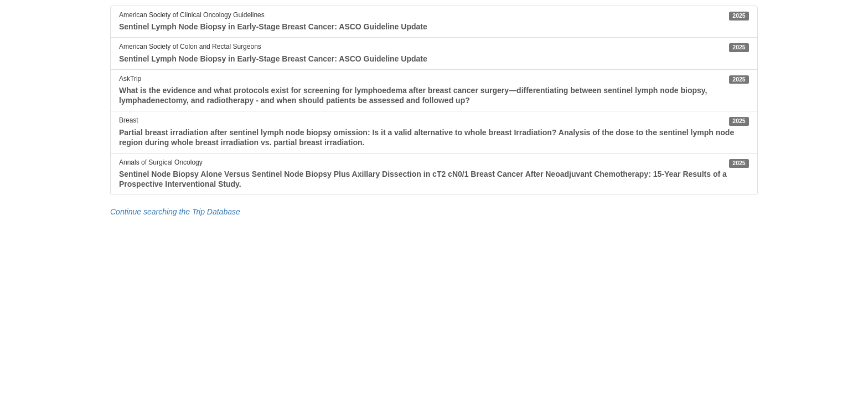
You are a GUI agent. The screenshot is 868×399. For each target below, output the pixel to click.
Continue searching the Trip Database (175, 212)
